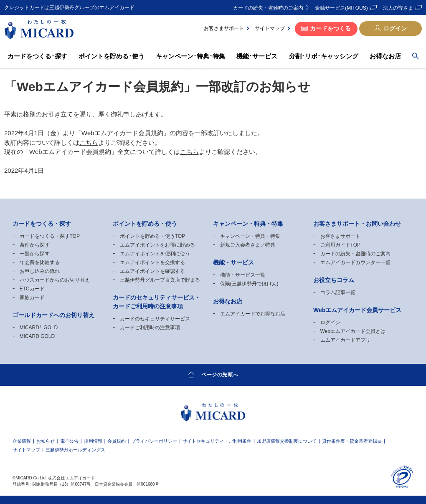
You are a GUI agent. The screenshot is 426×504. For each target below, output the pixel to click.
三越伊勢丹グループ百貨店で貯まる (160, 280)
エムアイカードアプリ (345, 340)
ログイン (395, 28)
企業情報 (22, 441)
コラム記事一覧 (338, 292)
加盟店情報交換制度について (287, 441)
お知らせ (46, 441)
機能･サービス (257, 56)
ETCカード (32, 289)
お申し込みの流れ (40, 271)
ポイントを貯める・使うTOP (152, 236)
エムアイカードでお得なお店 (253, 314)
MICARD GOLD (39, 328)
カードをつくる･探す (37, 56)
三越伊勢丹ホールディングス (75, 450)
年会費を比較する (40, 262)
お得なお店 (385, 56)
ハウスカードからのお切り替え (55, 280)
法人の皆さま (398, 8)
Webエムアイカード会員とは (353, 331)
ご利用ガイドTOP (340, 245)
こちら (89, 142)
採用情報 (93, 441)
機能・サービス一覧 (243, 275)
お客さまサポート (224, 28)
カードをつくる (330, 28)
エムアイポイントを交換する (152, 262)
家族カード (32, 297)
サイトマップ (270, 28)
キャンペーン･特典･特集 (190, 56)
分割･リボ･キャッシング (324, 56)
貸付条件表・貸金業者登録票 (352, 441)
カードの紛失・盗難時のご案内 (268, 8)
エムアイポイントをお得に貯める (157, 245)
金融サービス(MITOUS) (341, 8)
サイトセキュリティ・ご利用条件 (217, 441)
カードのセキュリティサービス (155, 319)
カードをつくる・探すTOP (50, 236)
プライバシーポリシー (154, 441)
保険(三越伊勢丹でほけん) (249, 284)
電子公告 (69, 441)
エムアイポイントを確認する (152, 271)
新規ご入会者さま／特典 (248, 245)
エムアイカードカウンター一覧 (355, 262)
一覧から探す (35, 254)
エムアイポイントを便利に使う (155, 254)
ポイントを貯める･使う (112, 56)
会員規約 (117, 441)
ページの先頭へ (220, 374)
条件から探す (35, 245)
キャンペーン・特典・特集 (250, 236)
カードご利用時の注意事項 (150, 328)
